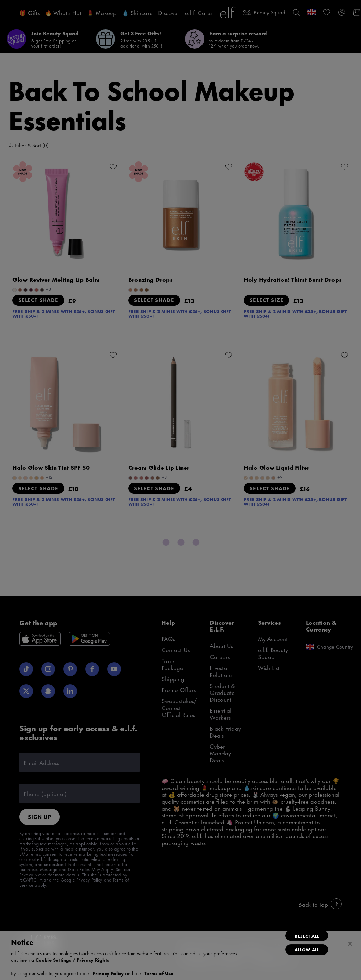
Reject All (307, 936)
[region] (180, 955)
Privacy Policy (108, 973)
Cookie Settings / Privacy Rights (72, 960)
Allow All (307, 949)
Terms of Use (159, 973)
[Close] (350, 944)
